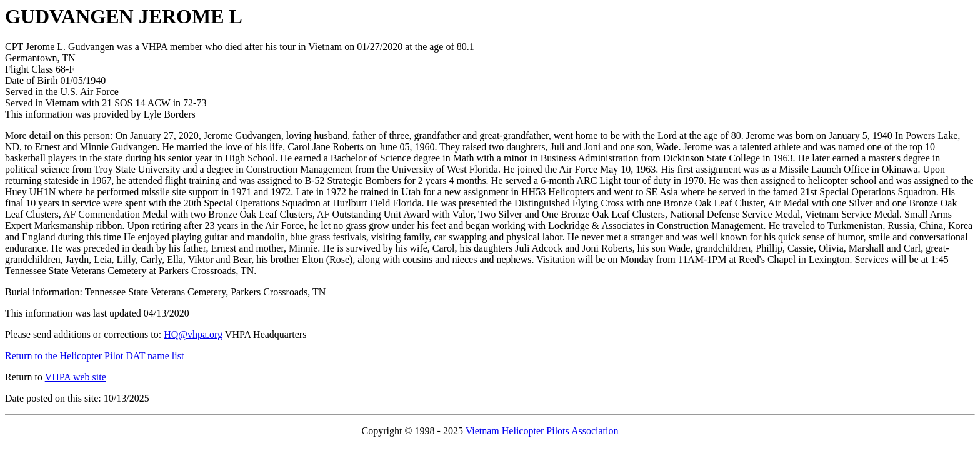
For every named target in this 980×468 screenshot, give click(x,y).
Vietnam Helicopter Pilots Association (542, 431)
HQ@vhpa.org (193, 334)
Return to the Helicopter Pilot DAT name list (94, 356)
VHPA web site (76, 377)
